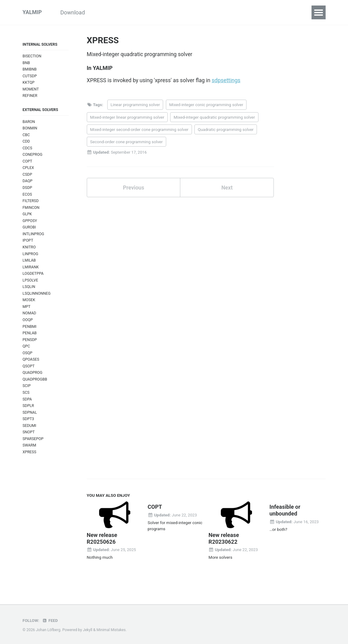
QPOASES (31, 368)
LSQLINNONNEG (37, 300)
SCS (26, 402)
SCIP (27, 395)
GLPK (27, 218)
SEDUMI (30, 436)
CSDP (28, 178)
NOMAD (30, 320)
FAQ (291, 12)
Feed (51, 620)
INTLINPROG (34, 239)
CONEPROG (33, 157)
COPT (28, 164)
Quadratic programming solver (226, 130)
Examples (144, 12)
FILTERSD (31, 205)
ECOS (28, 198)
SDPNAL (30, 422)
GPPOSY (30, 226)
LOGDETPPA (33, 280)
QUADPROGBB (35, 388)
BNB (27, 63)
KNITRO (29, 253)
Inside (175, 12)
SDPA (27, 409)
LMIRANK (31, 273)
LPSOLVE (31, 287)
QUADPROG (33, 382)
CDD (27, 144)
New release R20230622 (224, 550)
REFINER (30, 97)
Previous (134, 188)
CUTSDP (30, 77)
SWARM (30, 456)
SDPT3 (29, 429)
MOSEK (29, 307)
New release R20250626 (102, 550)
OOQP (28, 327)
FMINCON (31, 212)
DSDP (28, 192)
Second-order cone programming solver (126, 143)
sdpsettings (230, 81)
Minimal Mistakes (112, 630)
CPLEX (29, 171)
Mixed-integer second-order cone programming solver (139, 130)
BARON (29, 123)
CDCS (28, 151)
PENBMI (30, 334)
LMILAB (29, 266)
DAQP (28, 185)
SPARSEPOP (33, 449)
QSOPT (29, 375)
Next (227, 188)
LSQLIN (29, 293)
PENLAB (30, 341)
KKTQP (29, 84)
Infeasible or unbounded (285, 522)
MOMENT (31, 90)
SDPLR (29, 415)
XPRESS (30, 463)
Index (268, 12)
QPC (27, 354)
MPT (27, 314)
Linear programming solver (135, 105)
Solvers (242, 12)
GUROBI (30, 232)
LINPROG (31, 259)
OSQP (28, 361)
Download (77, 12)
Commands (207, 12)
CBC (26, 137)
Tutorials (111, 12)
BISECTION (32, 57)
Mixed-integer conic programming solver (206, 105)
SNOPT (29, 443)
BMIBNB (30, 70)
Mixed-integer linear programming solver (127, 118)
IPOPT (28, 246)
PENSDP (30, 348)
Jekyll (88, 630)
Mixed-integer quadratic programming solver (214, 118)
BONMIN (30, 130)
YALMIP (33, 12)
